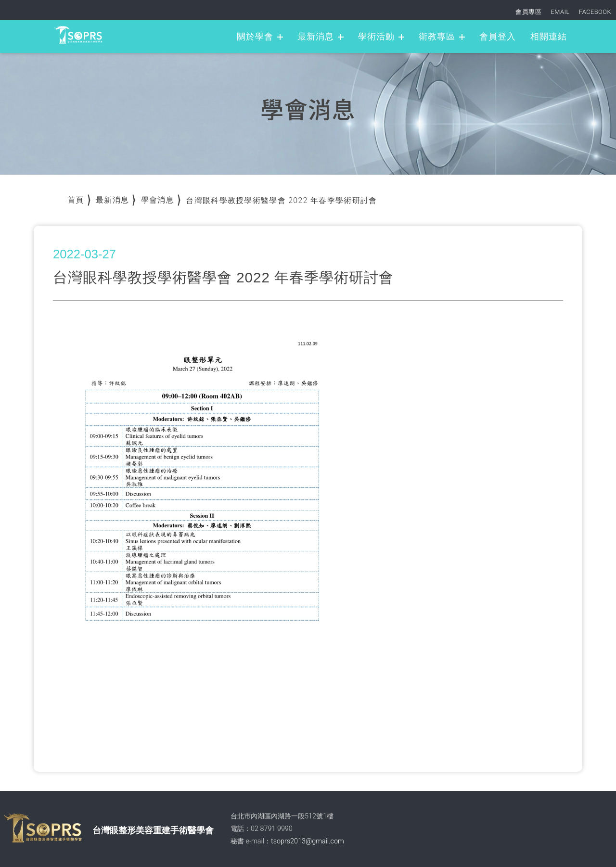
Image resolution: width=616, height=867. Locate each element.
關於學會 (255, 37)
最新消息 (316, 37)
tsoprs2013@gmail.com (308, 841)
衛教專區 (437, 37)
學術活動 (376, 37)
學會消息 (158, 200)
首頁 (76, 200)
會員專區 (528, 12)
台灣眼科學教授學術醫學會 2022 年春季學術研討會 (281, 200)
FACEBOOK (595, 12)
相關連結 (549, 37)
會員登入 (498, 37)
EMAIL (560, 12)
